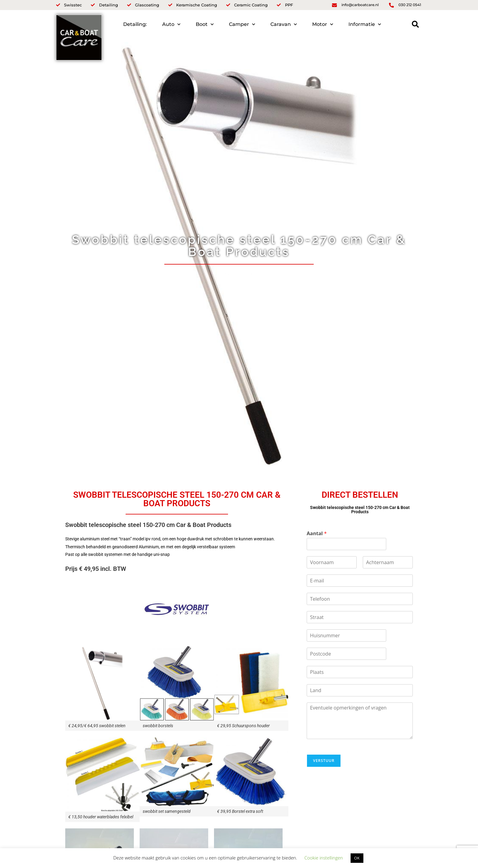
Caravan (284, 24)
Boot (205, 24)
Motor (323, 24)
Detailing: (135, 24)
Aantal (317, 534)
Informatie (365, 24)
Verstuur (324, 761)
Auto (171, 24)
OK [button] (357, 858)
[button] (415, 24)
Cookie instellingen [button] (323, 858)
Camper (242, 24)
